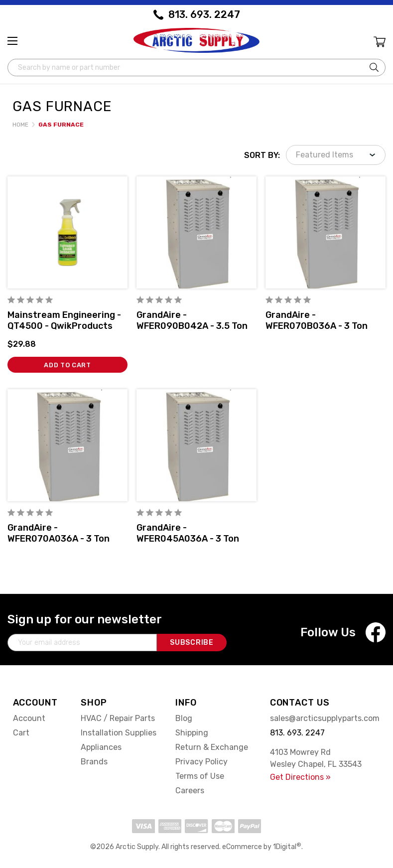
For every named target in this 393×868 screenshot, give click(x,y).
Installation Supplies (119, 733)
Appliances (101, 747)
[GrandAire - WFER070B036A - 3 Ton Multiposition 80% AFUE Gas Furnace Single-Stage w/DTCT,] (326, 232)
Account (29, 718)
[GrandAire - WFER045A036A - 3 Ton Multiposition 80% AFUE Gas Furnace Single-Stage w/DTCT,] (196, 445)
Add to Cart (67, 365)
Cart (21, 733)
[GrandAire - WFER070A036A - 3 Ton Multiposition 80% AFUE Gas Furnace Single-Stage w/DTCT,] (67, 445)
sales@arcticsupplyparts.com (325, 718)
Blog (184, 718)
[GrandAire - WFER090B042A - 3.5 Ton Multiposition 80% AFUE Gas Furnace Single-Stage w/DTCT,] (196, 232)
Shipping (192, 733)
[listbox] (336, 155)
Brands (94, 762)
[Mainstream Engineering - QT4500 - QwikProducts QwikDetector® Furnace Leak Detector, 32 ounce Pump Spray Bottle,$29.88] (67, 232)
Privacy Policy (201, 762)
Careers (190, 791)
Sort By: (262, 155)
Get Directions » (300, 777)
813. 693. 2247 (204, 14)
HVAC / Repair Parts (118, 718)
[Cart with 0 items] (379, 43)
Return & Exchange (212, 747)
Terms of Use (200, 776)
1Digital (287, 847)
